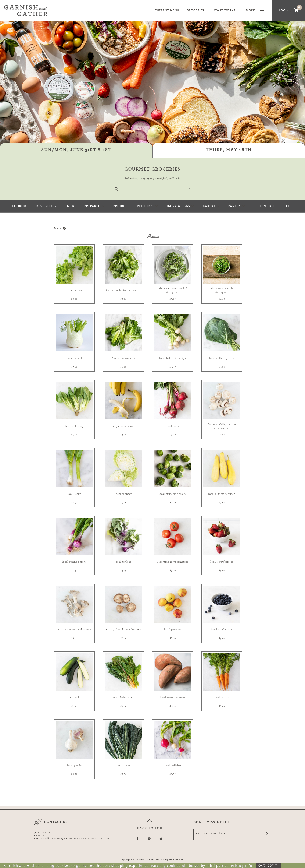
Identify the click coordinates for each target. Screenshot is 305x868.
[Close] (189, 188)
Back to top (150, 824)
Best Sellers (48, 206)
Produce (121, 206)
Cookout (20, 206)
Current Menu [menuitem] (167, 10)
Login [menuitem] (284, 10)
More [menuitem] (255, 10)
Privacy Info (242, 865)
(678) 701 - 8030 (45, 833)
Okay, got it (268, 866)
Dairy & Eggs (179, 206)
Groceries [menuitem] (195, 10)
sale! (288, 206)
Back (60, 229)
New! (71, 206)
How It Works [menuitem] (225, 10)
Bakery (209, 206)
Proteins (146, 206)
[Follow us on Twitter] (149, 838)
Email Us (39, 836)
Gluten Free (264, 206)
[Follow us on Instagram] (161, 838)
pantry (235, 206)
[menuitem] (296, 11)
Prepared (92, 206)
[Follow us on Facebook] (138, 838)
